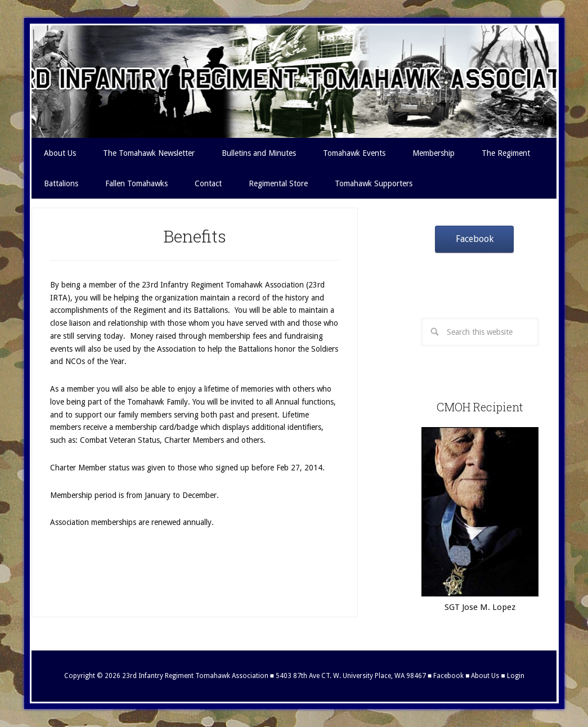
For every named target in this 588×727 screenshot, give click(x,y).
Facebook (475, 239)
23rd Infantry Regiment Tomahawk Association (294, 82)
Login (516, 676)
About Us (485, 676)
